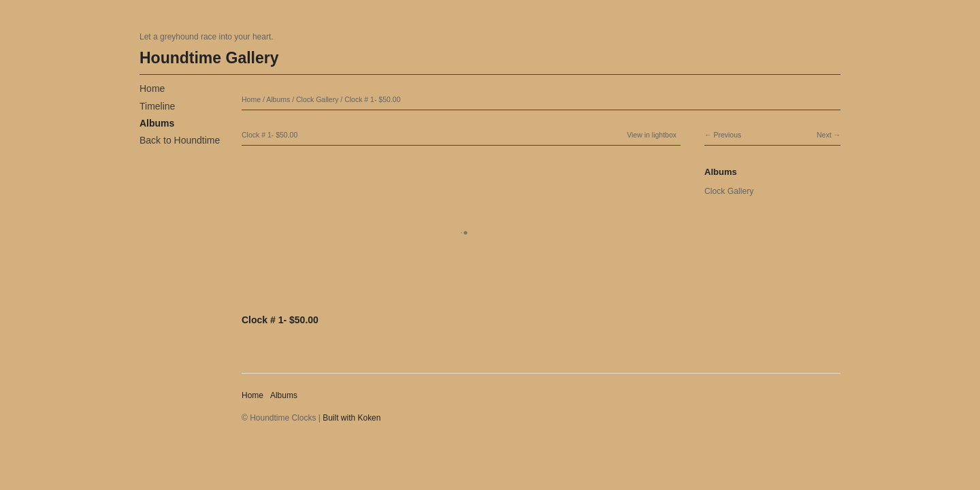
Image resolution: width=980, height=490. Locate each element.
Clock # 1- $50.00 (372, 99)
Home (152, 88)
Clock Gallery (317, 99)
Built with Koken (352, 418)
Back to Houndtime (180, 140)
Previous (727, 135)
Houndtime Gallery (209, 58)
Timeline (157, 106)
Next (824, 135)
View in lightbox (652, 135)
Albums (157, 123)
